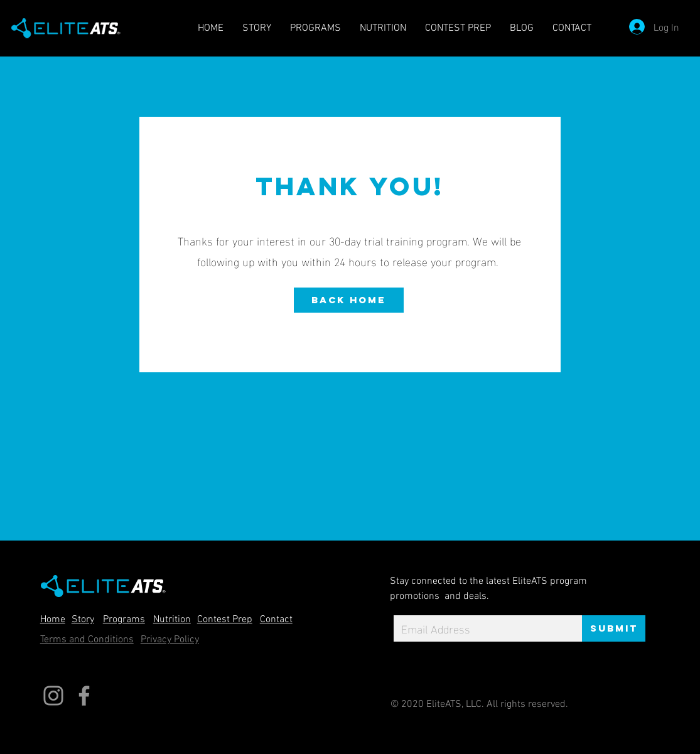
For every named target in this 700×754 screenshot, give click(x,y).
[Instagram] (53, 696)
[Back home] (349, 300)
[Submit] (614, 628)
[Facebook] (84, 696)
